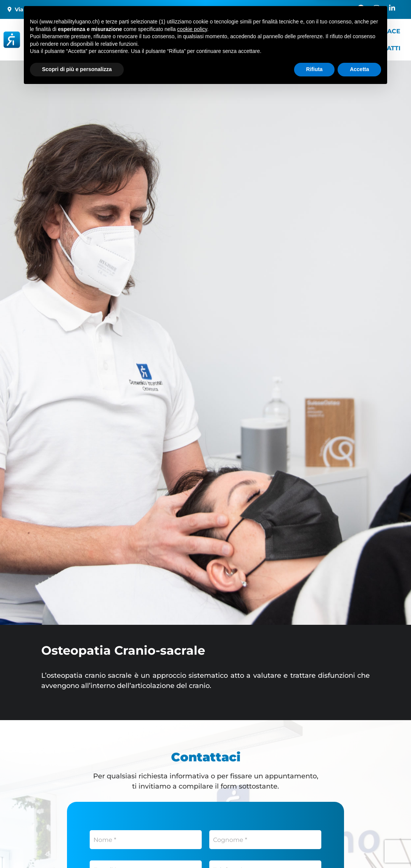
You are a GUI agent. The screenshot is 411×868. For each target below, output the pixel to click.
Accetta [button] (359, 847)
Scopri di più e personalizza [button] (77, 847)
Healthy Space (375, 31)
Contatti (386, 48)
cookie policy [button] (192, 807)
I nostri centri (155, 31)
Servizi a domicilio (295, 31)
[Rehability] (58, 40)
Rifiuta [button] (314, 847)
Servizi (223, 31)
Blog (134, 48)
